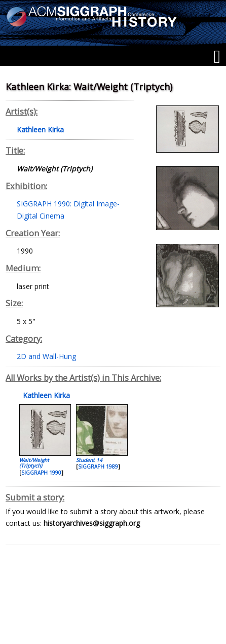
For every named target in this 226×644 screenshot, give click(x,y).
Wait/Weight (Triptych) (34, 463)
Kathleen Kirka (45, 395)
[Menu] (217, 57)
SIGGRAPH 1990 (41, 473)
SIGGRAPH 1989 (98, 467)
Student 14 (89, 460)
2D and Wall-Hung (46, 356)
